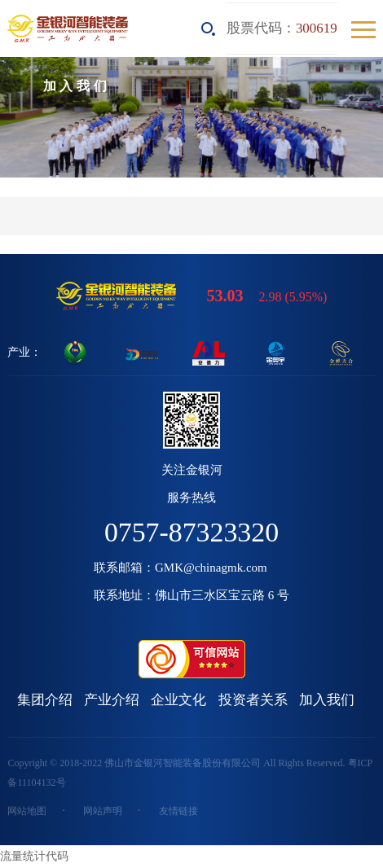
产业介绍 (112, 700)
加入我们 (327, 700)
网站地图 (27, 811)
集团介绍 (45, 700)
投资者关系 (253, 700)
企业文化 (178, 700)
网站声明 (103, 811)
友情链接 (178, 811)
